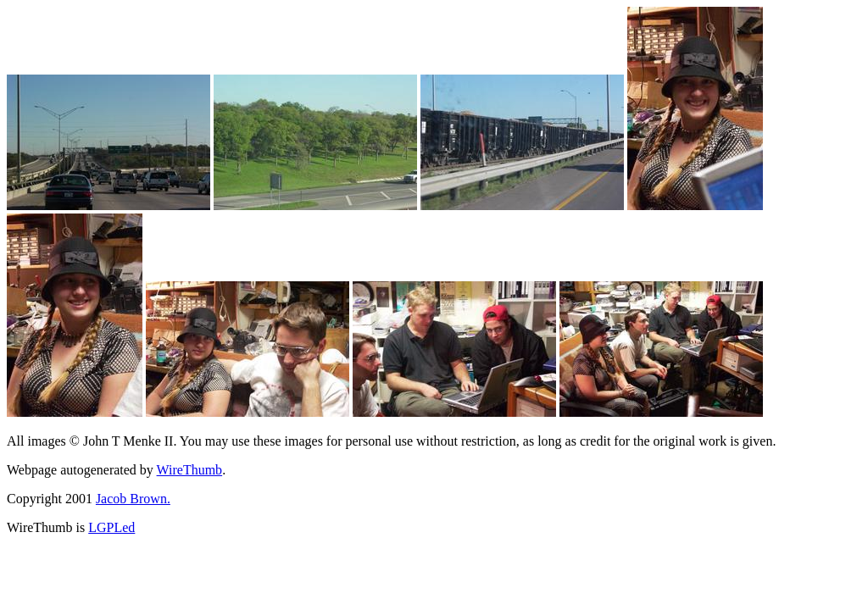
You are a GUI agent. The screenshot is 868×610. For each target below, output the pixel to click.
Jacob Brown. (133, 499)
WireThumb (190, 470)
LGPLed (111, 527)
